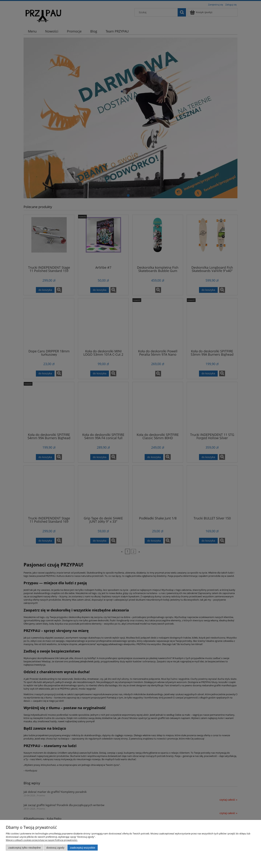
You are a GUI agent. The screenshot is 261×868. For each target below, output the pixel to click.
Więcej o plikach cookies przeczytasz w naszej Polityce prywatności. (42, 840)
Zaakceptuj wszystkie (83, 848)
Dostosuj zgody (55, 848)
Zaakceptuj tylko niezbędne (25, 848)
